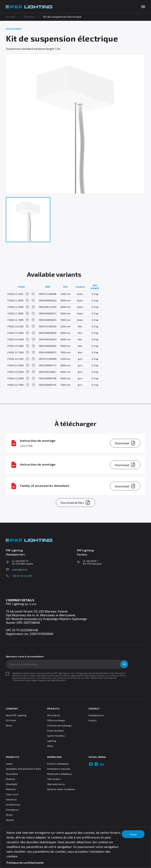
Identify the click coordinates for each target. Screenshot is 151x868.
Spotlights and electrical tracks (23, 769)
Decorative (12, 774)
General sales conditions (61, 789)
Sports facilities (56, 736)
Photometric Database (59, 774)
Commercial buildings (59, 725)
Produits (29, 17)
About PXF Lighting (16, 715)
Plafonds (11, 789)
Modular (11, 779)
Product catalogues (58, 764)
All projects (54, 715)
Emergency (12, 810)
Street (9, 815)
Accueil (11, 17)
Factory (93, 720)
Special (10, 820)
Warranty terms (56, 784)
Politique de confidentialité (25, 863)
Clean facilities (56, 731)
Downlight (12, 784)
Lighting (52, 741)
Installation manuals (59, 769)
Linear (9, 764)
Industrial (11, 799)
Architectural (13, 804)
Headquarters (96, 715)
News (9, 725)
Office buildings (56, 720)
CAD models (54, 779)
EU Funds (11, 720)
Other (50, 746)
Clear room (12, 794)
